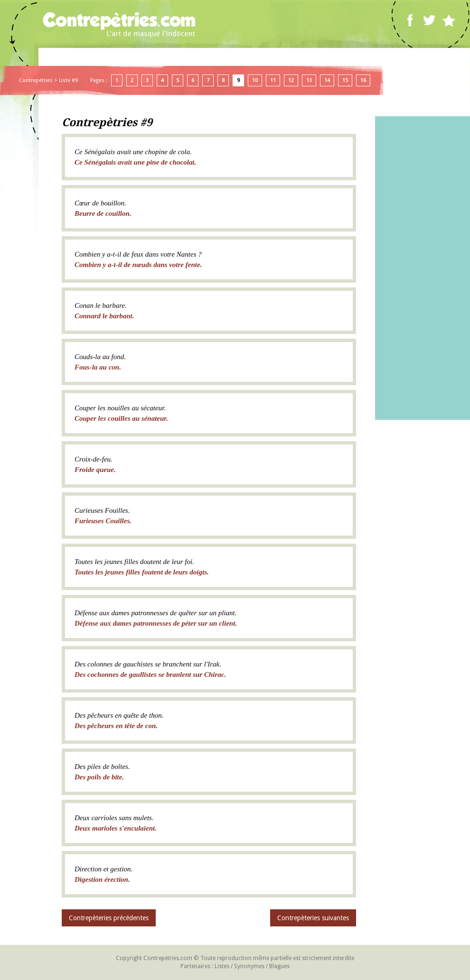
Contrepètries (36, 80)
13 (309, 80)
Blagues (279, 966)
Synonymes (249, 966)
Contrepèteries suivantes (313, 918)
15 (345, 80)
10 (255, 80)
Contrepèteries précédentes (109, 918)
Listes (222, 966)
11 (273, 80)
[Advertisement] (423, 268)
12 (291, 80)
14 (327, 80)
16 (363, 80)
